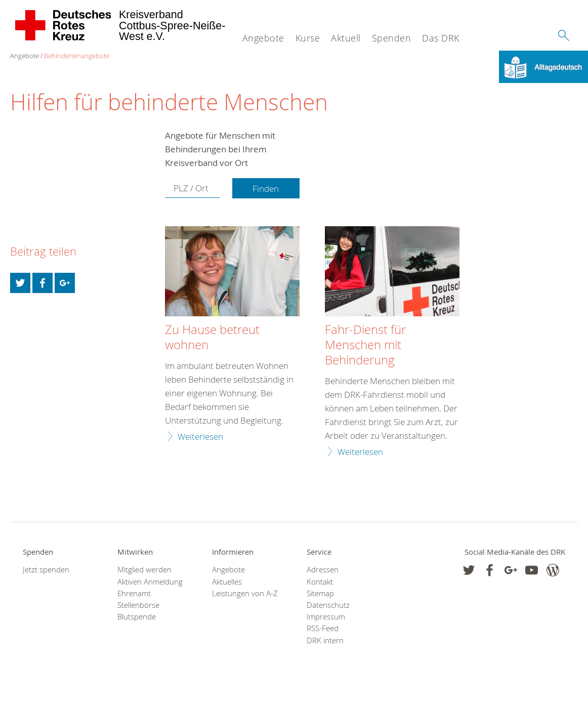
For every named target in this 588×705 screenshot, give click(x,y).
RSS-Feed (323, 628)
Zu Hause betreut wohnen (212, 338)
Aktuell (346, 38)
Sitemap (320, 593)
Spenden (392, 38)
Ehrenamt (134, 593)
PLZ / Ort (191, 188)
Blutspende (137, 617)
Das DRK (441, 38)
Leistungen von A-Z (245, 593)
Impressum (326, 617)
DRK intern (325, 640)
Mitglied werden (144, 570)
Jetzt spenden (46, 570)
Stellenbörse (138, 605)
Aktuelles (227, 582)
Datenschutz (328, 605)
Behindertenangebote (77, 56)
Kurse (308, 38)
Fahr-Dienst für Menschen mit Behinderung (365, 345)
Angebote (263, 38)
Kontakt (320, 582)
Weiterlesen (200, 437)
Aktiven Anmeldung (150, 582)
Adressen (323, 570)
